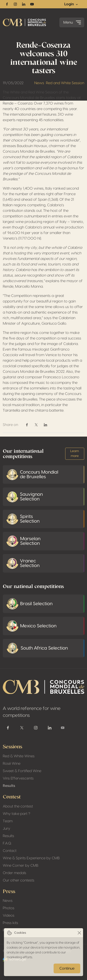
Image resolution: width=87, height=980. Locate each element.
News (39, 83)
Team (8, 821)
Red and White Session (65, 83)
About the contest (18, 806)
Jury (6, 829)
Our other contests (19, 880)
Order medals (14, 873)
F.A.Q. (7, 843)
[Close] (79, 933)
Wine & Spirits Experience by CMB (31, 858)
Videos (9, 915)
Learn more (75, 454)
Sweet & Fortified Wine (22, 771)
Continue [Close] (67, 968)
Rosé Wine (12, 764)
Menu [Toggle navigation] (73, 22)
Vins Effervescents (18, 778)
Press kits (10, 923)
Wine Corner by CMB (21, 866)
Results (9, 786)
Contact (10, 851)
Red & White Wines (19, 756)
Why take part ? (16, 814)
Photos (9, 908)
